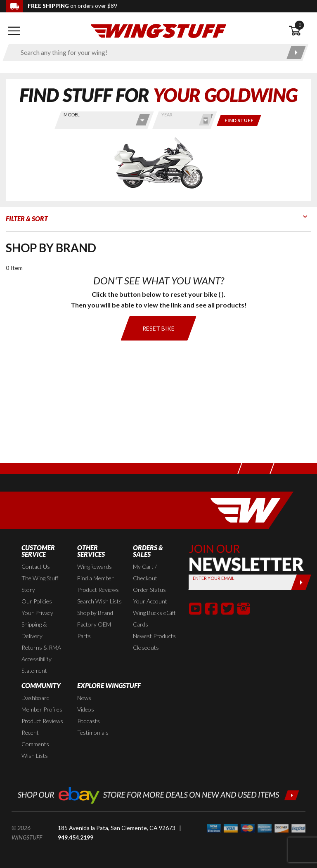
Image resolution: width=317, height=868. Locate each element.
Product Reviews (98, 590)
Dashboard (35, 698)
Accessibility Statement (37, 665)
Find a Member (96, 578)
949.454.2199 (76, 837)
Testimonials (93, 732)
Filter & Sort (27, 219)
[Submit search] (296, 52)
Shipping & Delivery (34, 630)
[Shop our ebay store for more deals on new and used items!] (158, 794)
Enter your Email (214, 578)
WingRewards (95, 566)
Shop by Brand (95, 613)
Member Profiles (42, 709)
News (84, 698)
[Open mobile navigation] (14, 31)
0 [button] (300, 25)
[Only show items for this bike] (239, 120)
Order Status (149, 590)
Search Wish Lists (99, 601)
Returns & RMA (41, 647)
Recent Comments (35, 738)
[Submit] (301, 582)
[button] (195, 608)
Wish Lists (35, 756)
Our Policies (37, 601)
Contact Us (36, 566)
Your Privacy (37, 613)
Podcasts (89, 721)
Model (72, 115)
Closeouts (146, 647)
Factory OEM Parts (94, 630)
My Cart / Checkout (145, 572)
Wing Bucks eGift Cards (154, 618)
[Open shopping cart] (300, 31)
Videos (86, 709)
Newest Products (154, 636)
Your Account (150, 601)
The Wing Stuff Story (40, 584)
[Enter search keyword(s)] (148, 52)
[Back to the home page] (158, 30)
